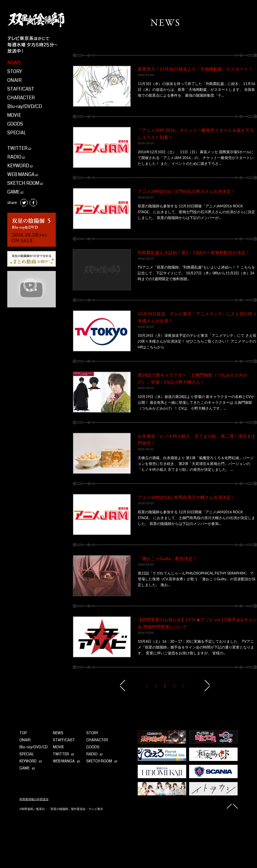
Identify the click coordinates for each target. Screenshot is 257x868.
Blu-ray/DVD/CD (25, 106)
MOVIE (14, 115)
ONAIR (14, 80)
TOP (23, 733)
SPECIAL (17, 133)
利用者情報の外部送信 (34, 799)
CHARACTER (21, 98)
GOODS (15, 124)
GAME (15, 192)
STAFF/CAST (21, 89)
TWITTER (19, 148)
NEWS (14, 63)
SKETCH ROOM (25, 183)
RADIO (16, 157)
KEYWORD (20, 166)
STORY (15, 72)
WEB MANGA (23, 174)
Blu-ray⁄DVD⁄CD (34, 747)
